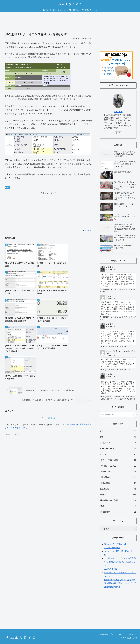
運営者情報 (104, 634)
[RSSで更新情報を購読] (120, 133)
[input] (118, 415)
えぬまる (118, 112)
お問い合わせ (132, 634)
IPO (7, 188)
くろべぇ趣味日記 (112, 548)
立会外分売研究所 (112, 587)
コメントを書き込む (48, 358)
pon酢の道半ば (111, 569)
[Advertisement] (48, 24)
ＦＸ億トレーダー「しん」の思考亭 (120, 558)
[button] (134, 414)
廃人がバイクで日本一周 (115, 544)
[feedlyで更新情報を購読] (117, 133)
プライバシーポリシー (117, 634)
